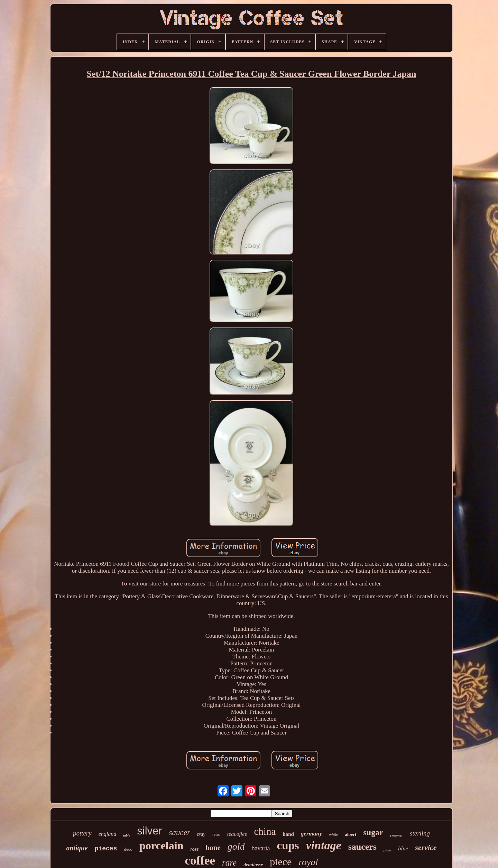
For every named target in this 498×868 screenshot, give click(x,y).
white (333, 834)
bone (213, 848)
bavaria (261, 848)
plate (387, 850)
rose (194, 849)
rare (229, 863)
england (108, 834)
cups (288, 846)
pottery (82, 833)
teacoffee (237, 834)
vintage (324, 845)
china (265, 831)
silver (149, 831)
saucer (180, 833)
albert (351, 834)
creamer (396, 835)
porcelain (161, 846)
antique (77, 848)
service (426, 847)
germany (311, 834)
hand (288, 834)
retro (216, 834)
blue (403, 848)
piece (281, 862)
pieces (106, 849)
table (127, 835)
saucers (362, 847)
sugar (373, 832)
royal (308, 862)
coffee (200, 861)
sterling (420, 833)
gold (236, 846)
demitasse (253, 865)
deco (128, 849)
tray (201, 834)
